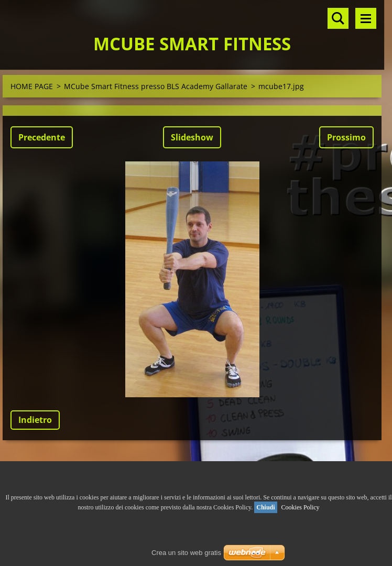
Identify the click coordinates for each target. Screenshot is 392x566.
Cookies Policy (301, 507)
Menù (366, 18)
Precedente (42, 137)
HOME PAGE (32, 86)
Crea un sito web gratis (186, 553)
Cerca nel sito (338, 18)
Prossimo (346, 137)
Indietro (35, 420)
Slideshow (192, 137)
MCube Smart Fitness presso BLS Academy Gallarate (156, 86)
